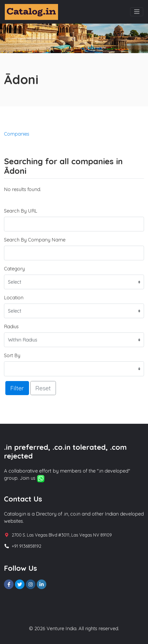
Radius (11, 327)
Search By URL (21, 211)
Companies (17, 134)
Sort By (12, 355)
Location (14, 298)
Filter (17, 388)
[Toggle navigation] (137, 12)
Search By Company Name (35, 240)
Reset (43, 388)
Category (14, 269)
